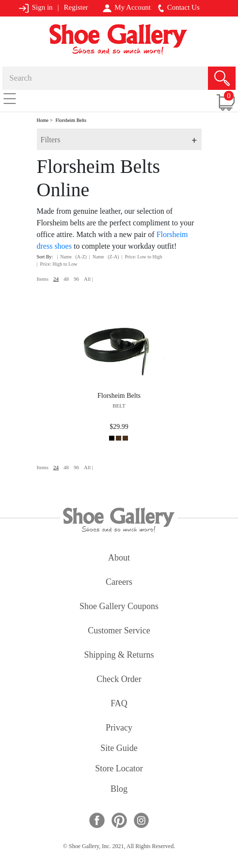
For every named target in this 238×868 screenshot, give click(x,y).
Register (76, 7)
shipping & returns (119, 655)
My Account (127, 8)
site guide (119, 749)
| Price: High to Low (57, 264)
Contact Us (179, 8)
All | (88, 279)
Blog (119, 790)
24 (56, 279)
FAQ (119, 704)
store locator (119, 769)
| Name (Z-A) (104, 257)
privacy (119, 728)
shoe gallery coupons (119, 607)
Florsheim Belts (71, 120)
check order (119, 680)
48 (66, 279)
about (119, 558)
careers (119, 583)
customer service (119, 631)
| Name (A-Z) (72, 257)
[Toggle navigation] (10, 98)
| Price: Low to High (142, 257)
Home (43, 120)
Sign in (36, 8)
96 (76, 279)
